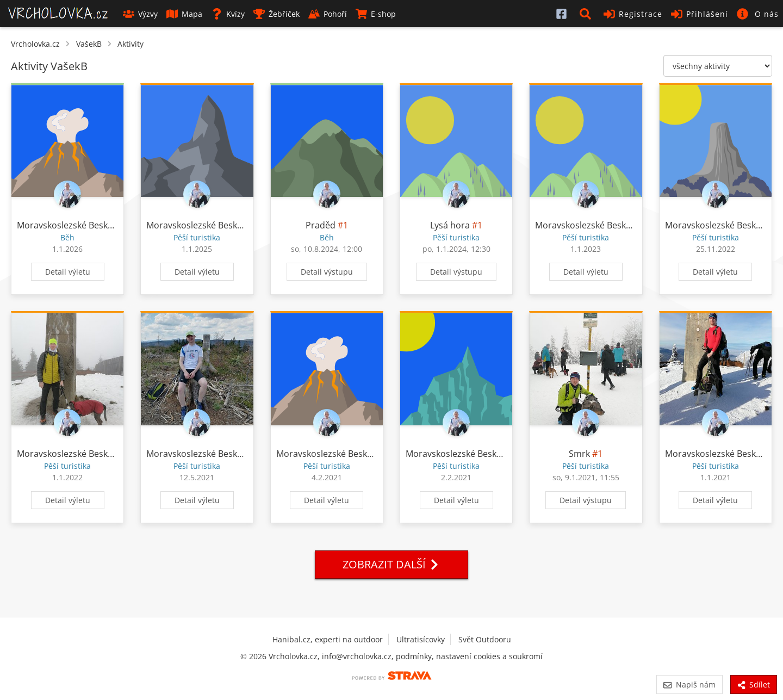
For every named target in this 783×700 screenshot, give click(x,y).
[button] (587, 14)
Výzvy (140, 14)
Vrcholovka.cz (35, 44)
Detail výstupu (327, 272)
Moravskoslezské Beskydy (69, 225)
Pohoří (328, 14)
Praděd (321, 225)
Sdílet (754, 684)
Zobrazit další (391, 564)
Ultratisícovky (421, 639)
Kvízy (228, 14)
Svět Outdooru (485, 639)
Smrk (579, 454)
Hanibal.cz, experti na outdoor (328, 639)
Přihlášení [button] (700, 14)
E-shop (376, 14)
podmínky (414, 656)
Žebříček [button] (276, 14)
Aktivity (130, 44)
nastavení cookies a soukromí (489, 656)
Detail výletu (68, 272)
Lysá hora (450, 225)
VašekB (89, 44)
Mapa (184, 14)
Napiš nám (689, 684)
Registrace (633, 14)
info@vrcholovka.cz (357, 656)
